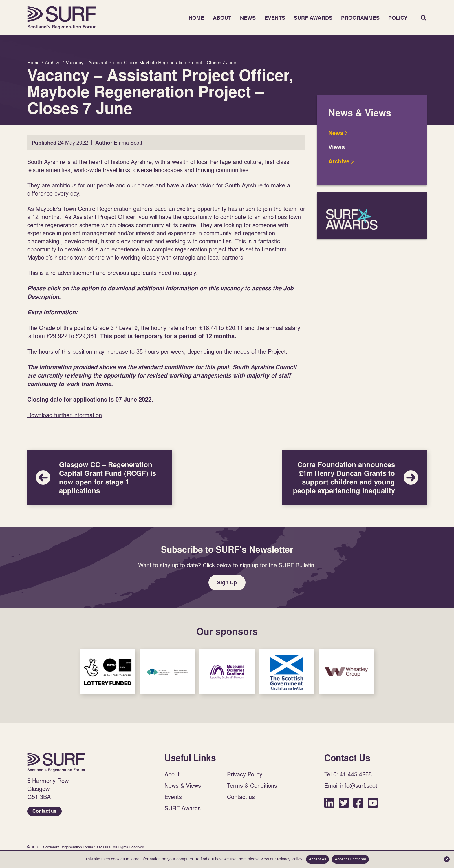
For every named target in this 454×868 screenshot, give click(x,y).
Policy (398, 18)
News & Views (183, 785)
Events (275, 18)
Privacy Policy (245, 774)
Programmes (360, 18)
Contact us (44, 811)
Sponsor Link (108, 672)
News (248, 18)
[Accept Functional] (447, 859)
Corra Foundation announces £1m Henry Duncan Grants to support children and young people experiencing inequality (354, 477)
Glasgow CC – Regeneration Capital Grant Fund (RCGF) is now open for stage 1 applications (100, 477)
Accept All (318, 859)
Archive (339, 161)
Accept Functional (350, 859)
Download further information (65, 415)
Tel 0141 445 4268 (348, 774)
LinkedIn (329, 803)
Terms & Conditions (252, 785)
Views (337, 147)
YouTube (373, 803)
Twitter (344, 803)
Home (62, 18)
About (222, 18)
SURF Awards (313, 18)
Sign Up (227, 582)
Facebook (358, 803)
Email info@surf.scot (351, 785)
